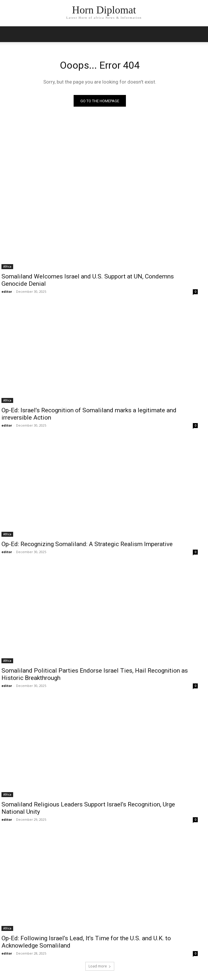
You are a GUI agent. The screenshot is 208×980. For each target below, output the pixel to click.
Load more (100, 966)
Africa (7, 266)
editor (7, 291)
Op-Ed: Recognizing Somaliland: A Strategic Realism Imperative (88, 544)
